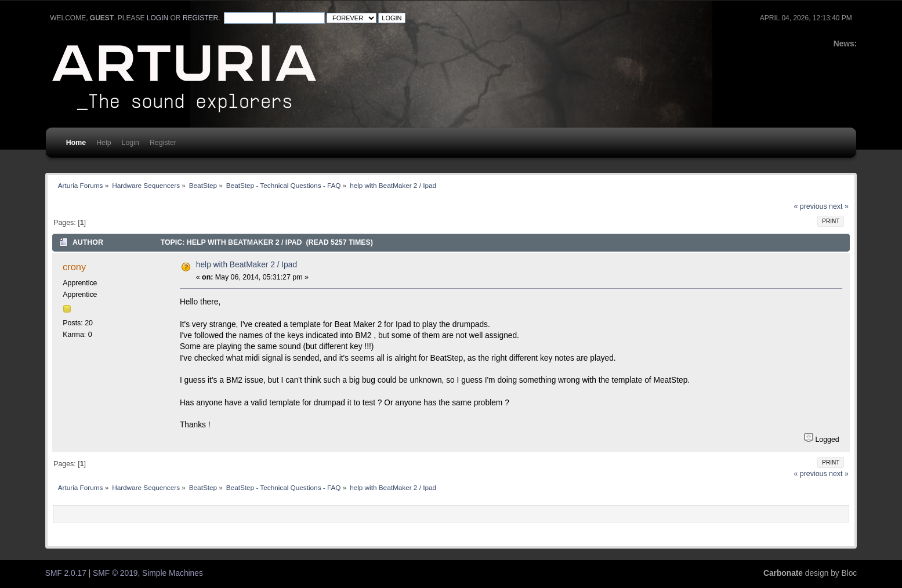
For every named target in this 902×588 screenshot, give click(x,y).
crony (74, 267)
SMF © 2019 (115, 573)
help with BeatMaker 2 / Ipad (247, 265)
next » (839, 206)
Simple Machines (173, 573)
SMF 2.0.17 (66, 573)
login (157, 18)
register (200, 18)
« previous (811, 206)
